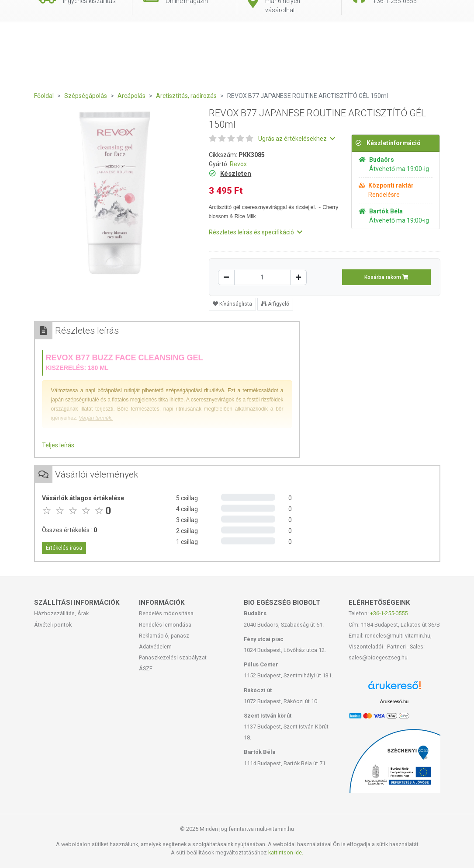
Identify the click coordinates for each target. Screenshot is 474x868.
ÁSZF (146, 668)
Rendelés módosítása (166, 613)
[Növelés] (298, 277)
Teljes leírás (58, 445)
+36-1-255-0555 (389, 613)
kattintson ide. (286, 852)
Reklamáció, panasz (164, 636)
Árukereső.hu (394, 701)
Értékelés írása (64, 548)
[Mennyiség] (262, 277)
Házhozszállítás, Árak (61, 613)
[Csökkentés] (226, 277)
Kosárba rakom (386, 277)
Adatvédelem (155, 647)
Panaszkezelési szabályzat (173, 657)
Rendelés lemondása (165, 625)
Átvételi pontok (53, 625)
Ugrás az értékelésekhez (297, 139)
